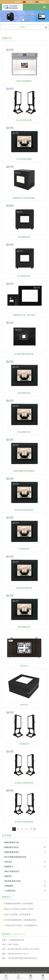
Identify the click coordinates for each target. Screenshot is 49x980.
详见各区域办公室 (17, 940)
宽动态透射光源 (24, 393)
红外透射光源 (24, 549)
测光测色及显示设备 (13, 881)
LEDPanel (24, 705)
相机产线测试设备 (12, 871)
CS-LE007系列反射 (24, 120)
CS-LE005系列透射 (24, 159)
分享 (6, 976)
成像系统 (8, 876)
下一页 (33, 829)
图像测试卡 (9, 867)
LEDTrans (24, 666)
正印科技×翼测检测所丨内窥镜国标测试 (20, 920)
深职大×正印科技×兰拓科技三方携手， (20, 909)
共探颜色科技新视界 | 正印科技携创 (18, 904)
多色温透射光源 (24, 432)
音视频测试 (9, 886)
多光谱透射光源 (24, 237)
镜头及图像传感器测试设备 (15, 857)
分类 (31, 976)
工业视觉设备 (10, 891)
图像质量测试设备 (12, 852)
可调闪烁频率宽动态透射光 (24, 471)
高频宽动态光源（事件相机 (24, 315)
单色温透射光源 (24, 627)
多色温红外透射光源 (24, 588)
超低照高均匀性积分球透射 (24, 198)
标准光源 (8, 862)
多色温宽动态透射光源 (24, 510)
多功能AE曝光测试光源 (24, 354)
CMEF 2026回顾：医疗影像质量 (17, 914)
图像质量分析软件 (12, 847)
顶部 (43, 976)
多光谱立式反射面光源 (24, 783)
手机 (18, 976)
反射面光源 (24, 744)
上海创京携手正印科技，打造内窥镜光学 (21, 925)
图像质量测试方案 (12, 842)
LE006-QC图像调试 (24, 81)
